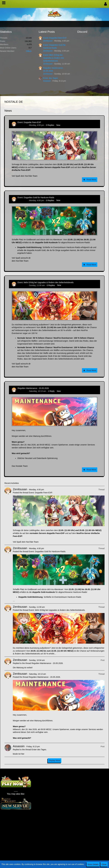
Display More (55, 761)
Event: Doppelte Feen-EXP (55, 38)
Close (104, 864)
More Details (93, 864)
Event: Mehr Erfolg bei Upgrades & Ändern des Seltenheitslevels (54, 58)
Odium (29, 51)
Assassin (47, 81)
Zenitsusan (48, 41)
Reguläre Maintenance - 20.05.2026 (33, 388)
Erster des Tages (50, 78)
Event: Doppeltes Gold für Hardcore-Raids (36, 198)
